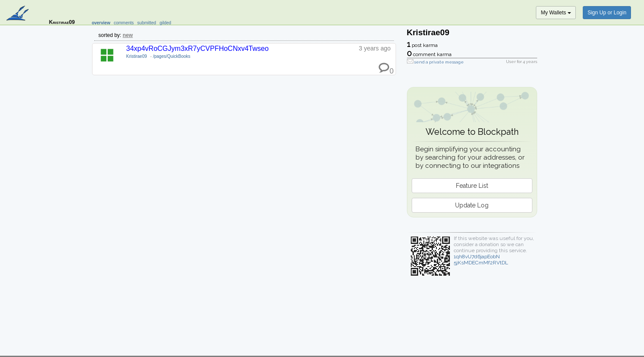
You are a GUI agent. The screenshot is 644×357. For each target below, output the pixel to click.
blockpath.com (18, 14)
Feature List (472, 186)
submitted (147, 23)
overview (101, 23)
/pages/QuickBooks (172, 56)
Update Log (472, 205)
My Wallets (556, 13)
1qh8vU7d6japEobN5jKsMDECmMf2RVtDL (481, 260)
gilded (165, 23)
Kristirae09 (137, 56)
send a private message (439, 62)
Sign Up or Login (607, 13)
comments (124, 23)
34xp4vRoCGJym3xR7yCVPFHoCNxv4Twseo (198, 48)
